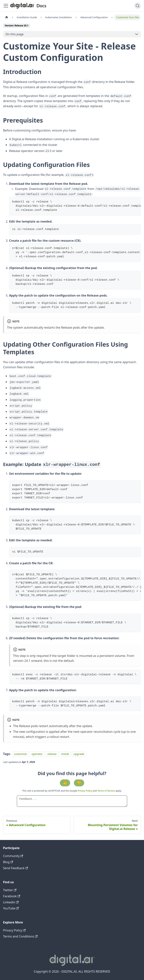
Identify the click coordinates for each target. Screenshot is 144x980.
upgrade (79, 754)
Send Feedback (15, 868)
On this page (15, 34)
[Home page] (7, 17)
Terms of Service (106, 791)
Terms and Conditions (20, 936)
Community (13, 856)
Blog (8, 862)
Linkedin (11, 902)
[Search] (138, 6)
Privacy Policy (85, 791)
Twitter (10, 890)
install (65, 754)
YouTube (11, 908)
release (52, 754)
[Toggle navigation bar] (6, 6)
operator (37, 754)
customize (20, 754)
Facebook (12, 896)
